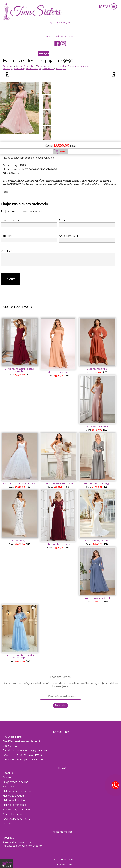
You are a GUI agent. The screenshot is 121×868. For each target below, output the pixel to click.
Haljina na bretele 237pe (58, 372)
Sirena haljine (11, 787)
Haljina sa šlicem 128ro (97, 426)
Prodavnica (8, 66)
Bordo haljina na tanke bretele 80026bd (19, 370)
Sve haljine (61, 69)
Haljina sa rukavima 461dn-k (97, 598)
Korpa (9, 862)
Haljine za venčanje (14, 805)
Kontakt (8, 823)
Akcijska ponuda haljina (17, 819)
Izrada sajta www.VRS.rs (60, 864)
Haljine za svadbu (58, 66)
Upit (6, 192)
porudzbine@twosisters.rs (60, 36)
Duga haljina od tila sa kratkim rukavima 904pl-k (19, 656)
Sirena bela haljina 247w (97, 541)
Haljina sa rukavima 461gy (97, 483)
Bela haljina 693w (19, 541)
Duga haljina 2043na (97, 369)
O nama (7, 777)
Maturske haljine (34, 69)
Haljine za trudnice (14, 800)
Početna (8, 773)
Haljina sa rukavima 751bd (58, 544)
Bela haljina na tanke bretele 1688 (19, 483)
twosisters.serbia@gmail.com (29, 750)
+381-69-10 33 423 (60, 23)
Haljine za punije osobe (17, 791)
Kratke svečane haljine (16, 809)
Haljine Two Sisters (30, 755)
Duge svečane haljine (25, 66)
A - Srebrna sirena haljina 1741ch (58, 483)
